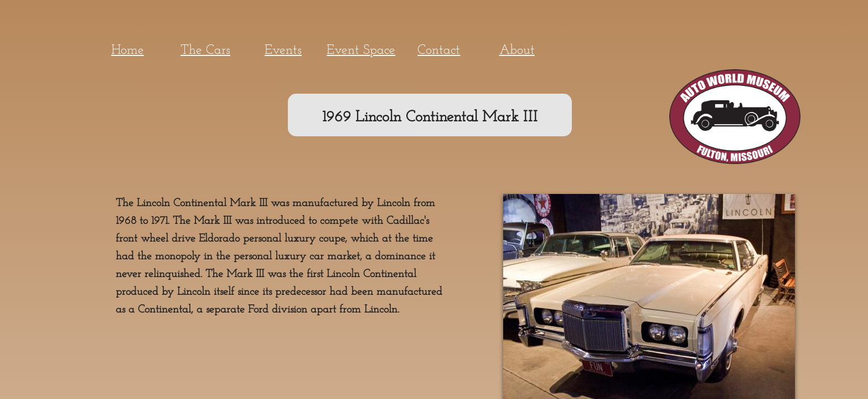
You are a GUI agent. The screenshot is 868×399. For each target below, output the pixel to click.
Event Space (361, 50)
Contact (439, 50)
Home (128, 50)
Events (283, 50)
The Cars (205, 50)
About (517, 50)
